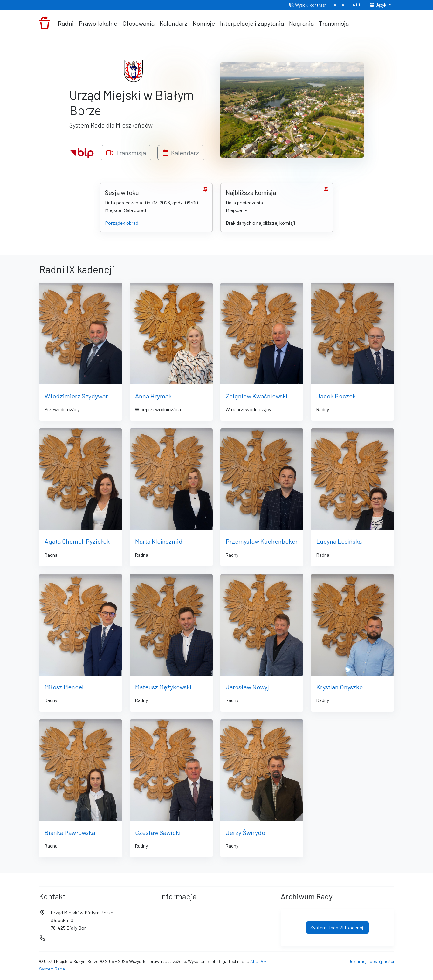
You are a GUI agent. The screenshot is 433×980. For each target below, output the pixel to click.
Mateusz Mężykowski (163, 687)
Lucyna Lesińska (339, 541)
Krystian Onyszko (340, 687)
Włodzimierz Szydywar (76, 396)
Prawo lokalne (98, 23)
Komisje (204, 23)
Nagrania (301, 23)
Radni (66, 23)
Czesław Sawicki (158, 832)
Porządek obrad (122, 223)
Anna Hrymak (153, 396)
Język (378, 5)
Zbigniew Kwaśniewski (257, 396)
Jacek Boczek (336, 396)
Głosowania (138, 23)
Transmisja (334, 23)
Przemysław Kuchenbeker (262, 541)
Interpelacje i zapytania (252, 23)
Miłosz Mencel (64, 687)
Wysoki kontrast (308, 5)
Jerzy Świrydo (245, 832)
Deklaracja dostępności (371, 961)
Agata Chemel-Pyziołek (77, 541)
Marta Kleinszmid (159, 541)
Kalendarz (174, 23)
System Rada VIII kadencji (337, 927)
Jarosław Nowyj (247, 687)
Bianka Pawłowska (70, 832)
